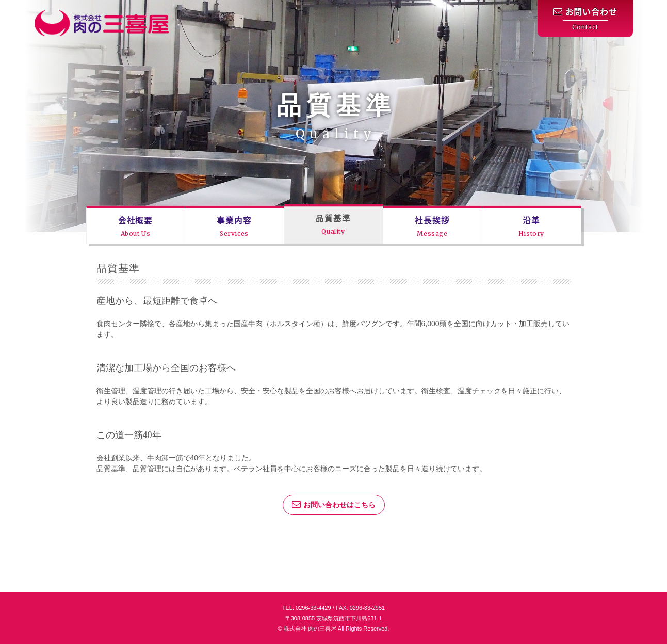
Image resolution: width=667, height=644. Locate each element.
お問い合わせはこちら (334, 504)
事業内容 (234, 226)
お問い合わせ (585, 19)
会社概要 (135, 226)
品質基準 (333, 223)
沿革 (531, 226)
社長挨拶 (432, 226)
